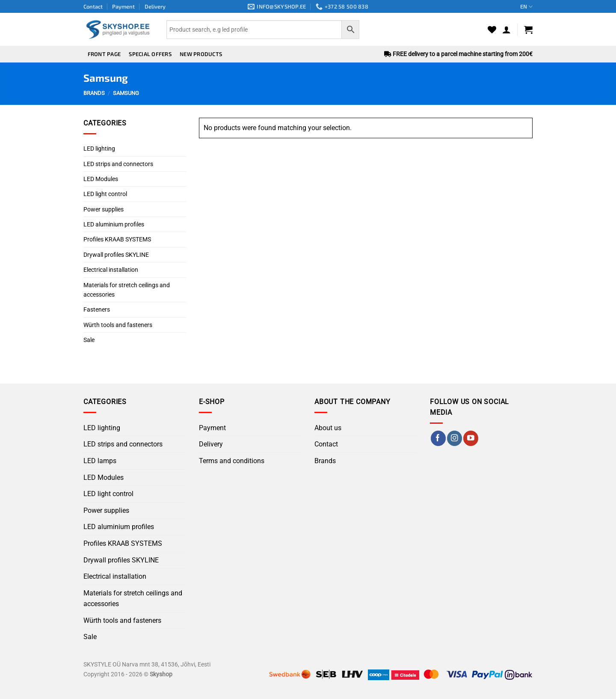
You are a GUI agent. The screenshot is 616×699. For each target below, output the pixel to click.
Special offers (150, 54)
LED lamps (100, 461)
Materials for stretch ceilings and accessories (127, 290)
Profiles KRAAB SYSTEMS (117, 239)
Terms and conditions (232, 461)
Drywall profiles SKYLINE (116, 255)
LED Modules (101, 179)
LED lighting (99, 149)
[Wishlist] (492, 30)
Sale (89, 340)
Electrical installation (111, 270)
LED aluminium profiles (114, 224)
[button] (506, 30)
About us (328, 428)
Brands (325, 461)
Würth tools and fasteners (118, 325)
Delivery (155, 6)
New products (201, 54)
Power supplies (104, 209)
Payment (123, 6)
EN (526, 7)
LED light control (105, 194)
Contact (93, 6)
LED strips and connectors (118, 164)
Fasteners (97, 309)
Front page (104, 54)
